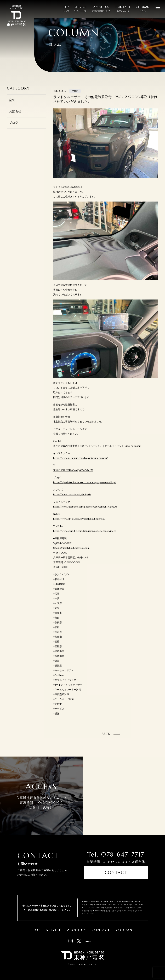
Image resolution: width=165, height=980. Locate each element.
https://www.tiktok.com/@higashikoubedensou (79, 523)
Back (106, 738)
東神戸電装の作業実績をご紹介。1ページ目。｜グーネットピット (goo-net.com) (97, 450)
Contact (116, 875)
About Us (76, 927)
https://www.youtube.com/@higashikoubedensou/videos (85, 535)
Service (54, 927)
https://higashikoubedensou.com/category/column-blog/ (85, 486)
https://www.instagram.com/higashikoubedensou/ (81, 462)
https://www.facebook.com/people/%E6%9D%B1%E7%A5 (85, 510)
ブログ (14, 126)
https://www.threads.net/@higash (72, 498)
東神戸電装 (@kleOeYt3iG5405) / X (73, 474)
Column (124, 927)
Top (37, 927)
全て (12, 104)
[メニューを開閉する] (158, 7)
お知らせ (15, 115)
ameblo (91, 939)
